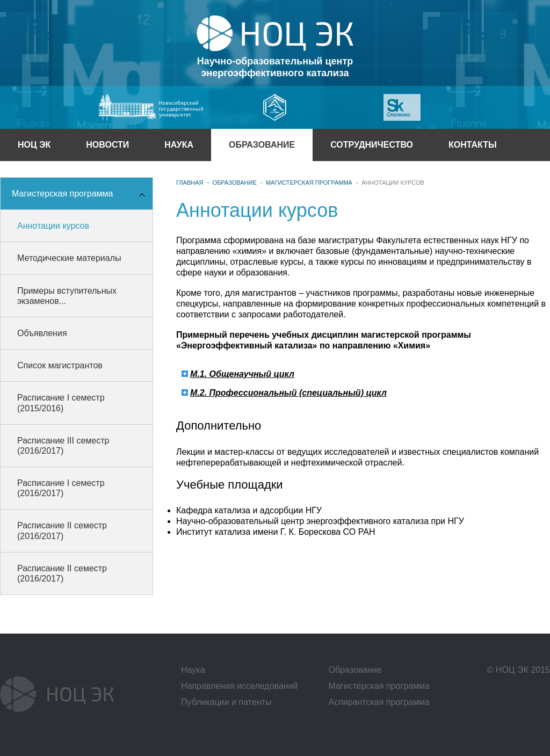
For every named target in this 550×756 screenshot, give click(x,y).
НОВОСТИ (107, 145)
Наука (179, 145)
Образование (355, 670)
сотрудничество (372, 145)
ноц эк (34, 145)
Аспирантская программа (379, 702)
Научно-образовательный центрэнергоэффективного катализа (275, 67)
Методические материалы (69, 258)
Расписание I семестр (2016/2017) (61, 488)
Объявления (42, 333)
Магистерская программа (62, 194)
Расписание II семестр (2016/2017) (62, 530)
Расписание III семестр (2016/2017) (63, 446)
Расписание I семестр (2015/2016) (61, 403)
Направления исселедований (240, 686)
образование (262, 145)
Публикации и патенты (226, 702)
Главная (190, 183)
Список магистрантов (60, 365)
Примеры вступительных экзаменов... (67, 296)
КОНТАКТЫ (473, 145)
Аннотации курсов (53, 226)
